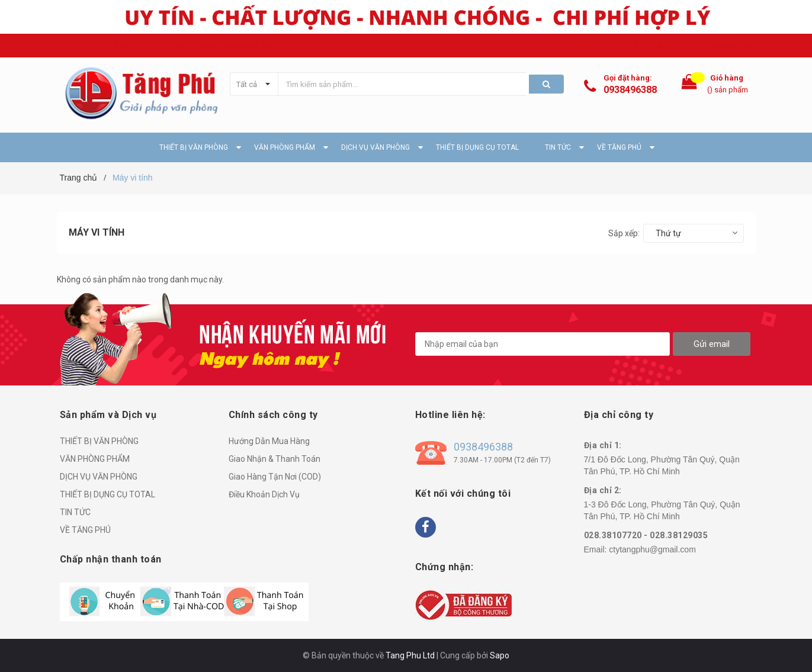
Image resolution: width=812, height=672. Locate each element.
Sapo (500, 655)
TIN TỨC (75, 512)
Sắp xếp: (624, 233)
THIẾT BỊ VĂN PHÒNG (99, 441)
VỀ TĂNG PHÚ (85, 530)
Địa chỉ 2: (603, 490)
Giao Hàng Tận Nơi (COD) (275, 477)
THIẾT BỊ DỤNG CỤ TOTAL (107, 494)
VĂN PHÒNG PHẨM (95, 459)
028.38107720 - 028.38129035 (646, 535)
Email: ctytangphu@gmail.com (226, 45)
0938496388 (630, 90)
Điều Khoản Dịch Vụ (264, 494)
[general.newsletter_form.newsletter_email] (543, 344)
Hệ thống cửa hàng (720, 45)
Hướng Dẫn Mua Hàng (269, 441)
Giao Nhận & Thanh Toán (275, 459)
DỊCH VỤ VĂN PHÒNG (99, 477)
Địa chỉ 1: (603, 445)
